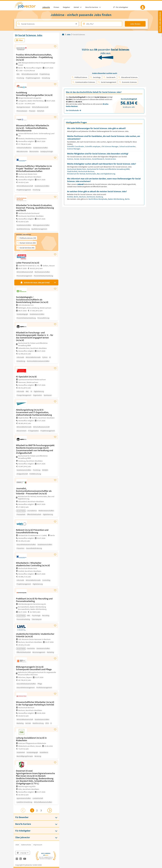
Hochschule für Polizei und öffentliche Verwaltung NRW (108, 169)
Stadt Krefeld (72, 171)
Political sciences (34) (27, 238)
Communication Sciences (84, 82)
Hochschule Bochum (86, 171)
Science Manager (74, 149)
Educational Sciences (128, 77)
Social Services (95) (26, 248)
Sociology (95, 77)
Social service (111, 159)
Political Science (79, 77)
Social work (109, 77)
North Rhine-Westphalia (98, 199)
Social (77, 159)
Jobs (69, 34)
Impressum (38, 845)
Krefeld (70, 197)
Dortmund (91, 197)
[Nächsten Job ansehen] (50, 810)
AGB (17, 845)
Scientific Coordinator (76, 146)
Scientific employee (93, 146)
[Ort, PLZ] (102, 24)
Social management (107, 82)
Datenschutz (26, 845)
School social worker (128, 146)
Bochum (83, 197)
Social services (86, 159)
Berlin (76, 197)
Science (70, 159)
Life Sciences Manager (110, 146)
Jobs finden (135, 24)
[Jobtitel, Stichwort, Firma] (48, 24)
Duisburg (99, 197)
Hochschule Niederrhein (77, 169)
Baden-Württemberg (116, 199)
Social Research (98, 159)
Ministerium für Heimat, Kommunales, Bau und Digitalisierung (91, 174)
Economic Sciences (128, 82)
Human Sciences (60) (26, 243)
